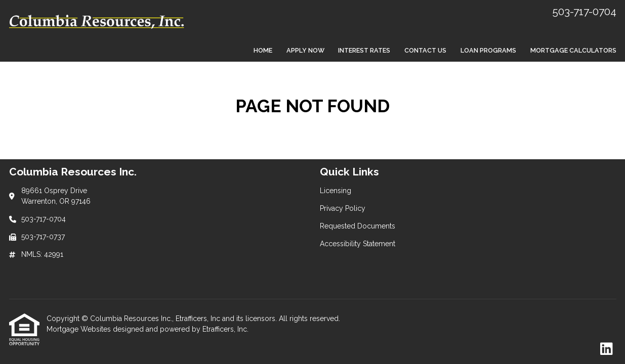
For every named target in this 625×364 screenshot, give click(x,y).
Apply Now (305, 50)
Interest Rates (364, 50)
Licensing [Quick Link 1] (336, 191)
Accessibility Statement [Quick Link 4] (358, 244)
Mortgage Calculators (573, 50)
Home (263, 50)
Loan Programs (488, 50)
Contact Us (425, 50)
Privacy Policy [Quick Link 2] (343, 208)
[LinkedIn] (607, 349)
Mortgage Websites (80, 329)
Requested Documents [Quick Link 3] (358, 226)
